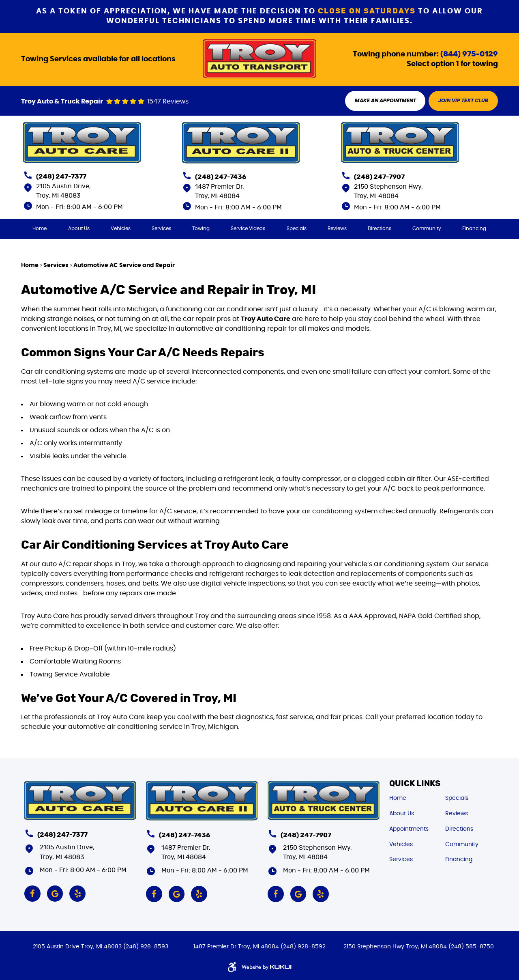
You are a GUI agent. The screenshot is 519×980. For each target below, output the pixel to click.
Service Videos (248, 228)
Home (40, 228)
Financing (475, 228)
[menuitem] (40, 228)
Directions (380, 228)
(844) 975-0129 (469, 54)
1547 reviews (168, 102)
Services (161, 228)
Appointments (409, 829)
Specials (297, 228)
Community (427, 228)
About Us (79, 228)
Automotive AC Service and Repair (124, 265)
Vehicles (121, 228)
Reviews (337, 228)
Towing (201, 228)
